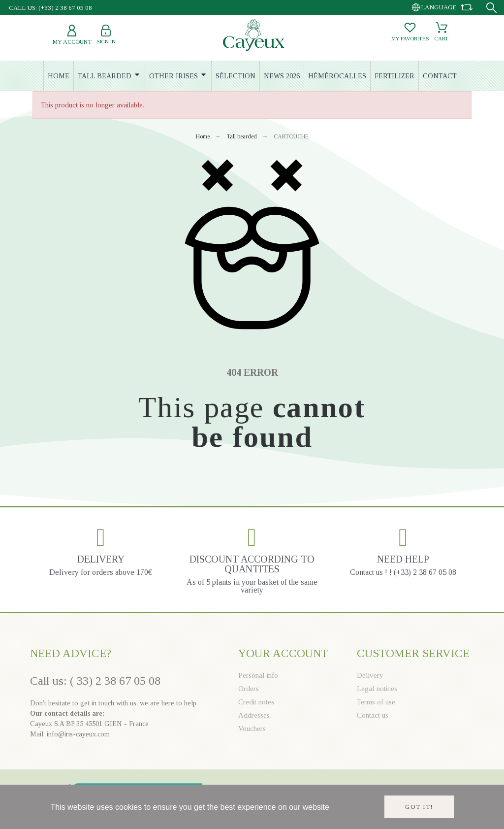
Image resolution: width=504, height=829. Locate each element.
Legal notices (377, 689)
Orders (249, 689)
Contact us (373, 715)
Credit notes (256, 702)
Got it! (419, 807)
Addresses (254, 715)
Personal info (258, 675)
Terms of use (376, 702)
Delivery (370, 675)
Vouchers (252, 729)
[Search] (491, 8)
